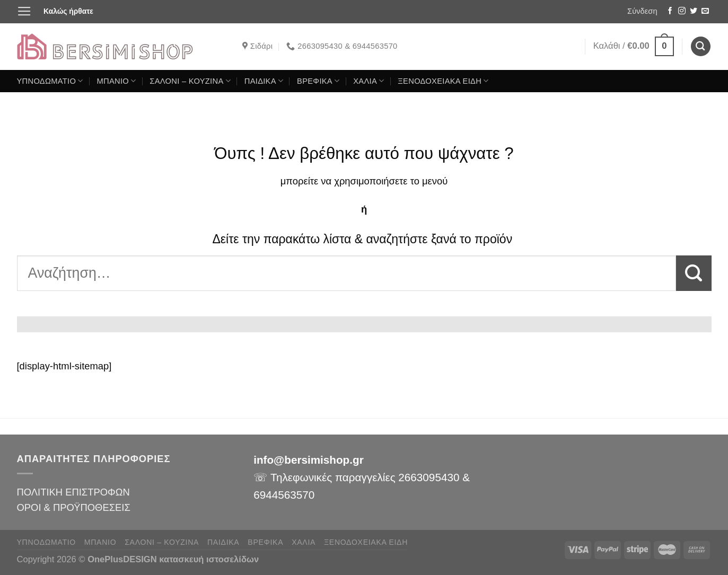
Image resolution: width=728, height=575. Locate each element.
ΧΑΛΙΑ (369, 81)
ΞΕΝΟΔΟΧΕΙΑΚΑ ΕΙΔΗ (443, 81)
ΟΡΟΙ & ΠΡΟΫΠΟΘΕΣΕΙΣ (74, 507)
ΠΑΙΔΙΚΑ (264, 81)
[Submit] (694, 273)
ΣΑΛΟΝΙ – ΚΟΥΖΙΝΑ (190, 81)
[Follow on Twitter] (694, 11)
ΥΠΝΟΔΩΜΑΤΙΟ (50, 81)
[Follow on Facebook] (670, 11)
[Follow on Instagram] (682, 11)
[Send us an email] (705, 11)
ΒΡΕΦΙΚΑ (318, 81)
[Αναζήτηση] (701, 46)
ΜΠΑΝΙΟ (116, 81)
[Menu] (24, 12)
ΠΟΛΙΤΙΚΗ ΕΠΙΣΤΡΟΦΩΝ (73, 492)
